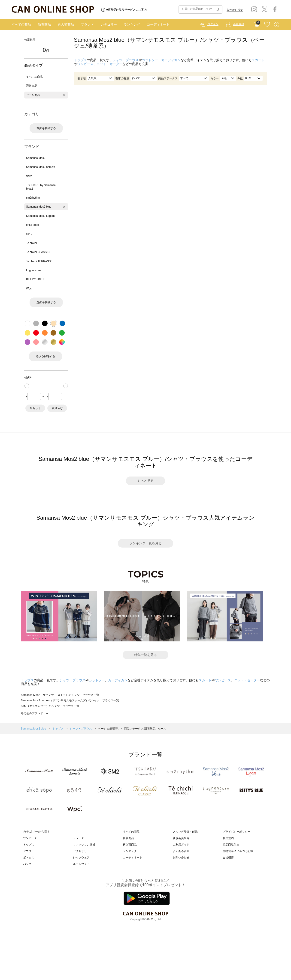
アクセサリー (81, 851)
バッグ (27, 864)
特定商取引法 (231, 845)
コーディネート (158, 24)
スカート (258, 60)
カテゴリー (109, 24)
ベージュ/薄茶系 (108, 729)
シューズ (79, 838)
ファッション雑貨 (84, 845)
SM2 (29, 176)
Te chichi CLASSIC (38, 252)
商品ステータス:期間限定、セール (145, 729)
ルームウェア (81, 864)
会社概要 (228, 858)
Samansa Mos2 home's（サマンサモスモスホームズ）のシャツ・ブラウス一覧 (70, 700)
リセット (35, 408)
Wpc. (29, 289)
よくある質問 (181, 851)
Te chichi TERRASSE (39, 261)
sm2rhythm (33, 198)
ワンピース (85, 64)
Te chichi (32, 243)
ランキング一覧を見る (145, 543)
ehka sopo (32, 225)
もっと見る (145, 481)
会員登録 (239, 24)
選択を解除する (46, 128)
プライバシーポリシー (236, 832)
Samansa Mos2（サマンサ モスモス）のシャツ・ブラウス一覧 (60, 695)
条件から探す (235, 10)
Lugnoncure (33, 270)
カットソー (150, 60)
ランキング (132, 24)
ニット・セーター (109, 64)
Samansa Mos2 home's (41, 167)
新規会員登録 (181, 838)
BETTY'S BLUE (36, 279)
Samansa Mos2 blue (39, 207)
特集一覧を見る (145, 655)
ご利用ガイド (181, 845)
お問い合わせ (181, 858)
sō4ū (29, 234)
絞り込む (57, 408)
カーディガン (171, 60)
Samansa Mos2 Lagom (40, 216)
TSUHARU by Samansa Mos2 (41, 187)
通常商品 (32, 86)
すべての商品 (21, 24)
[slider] (27, 386)
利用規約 (228, 838)
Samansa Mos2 (36, 158)
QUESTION (277, 25)
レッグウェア (81, 858)
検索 (217, 9)
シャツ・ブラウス (126, 60)
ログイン (213, 24)
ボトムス (29, 858)
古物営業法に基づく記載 (238, 851)
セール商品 (33, 95)
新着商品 (44, 24)
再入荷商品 (66, 24)
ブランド (87, 24)
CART (256, 23)
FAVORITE (267, 25)
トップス (80, 60)
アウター (29, 851)
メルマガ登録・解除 (185, 832)
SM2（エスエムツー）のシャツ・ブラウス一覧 (50, 706)
